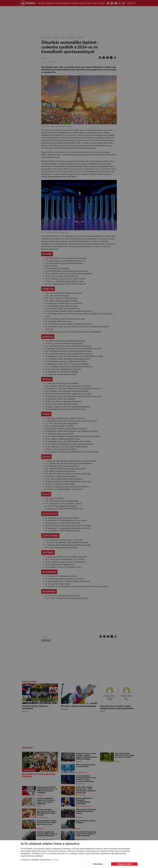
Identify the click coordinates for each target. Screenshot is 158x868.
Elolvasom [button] (56, 860)
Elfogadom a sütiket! (124, 864)
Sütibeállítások (98, 864)
